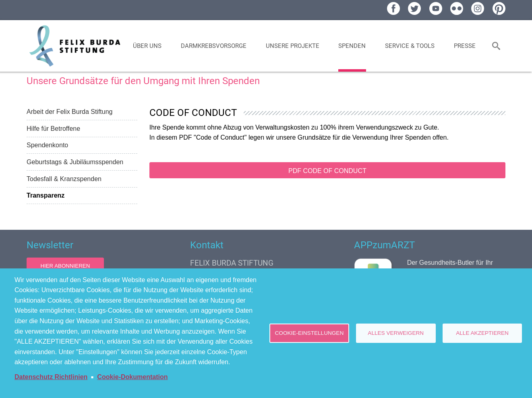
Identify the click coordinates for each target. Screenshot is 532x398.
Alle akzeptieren (482, 333)
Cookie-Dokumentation (132, 377)
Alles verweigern (396, 333)
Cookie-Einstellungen (309, 333)
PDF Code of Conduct (327, 171)
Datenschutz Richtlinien (51, 377)
